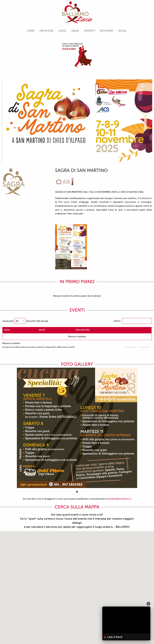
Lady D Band (113, 637)
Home (31, 31)
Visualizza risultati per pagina (25, 321)
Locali (62, 31)
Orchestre (46, 31)
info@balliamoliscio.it (119, 499)
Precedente (131, 347)
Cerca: (133, 321)
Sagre (75, 31)
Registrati (107, 31)
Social (122, 31)
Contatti (89, 31)
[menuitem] (31, 31)
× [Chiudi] (149, 604)
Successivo (145, 347)
